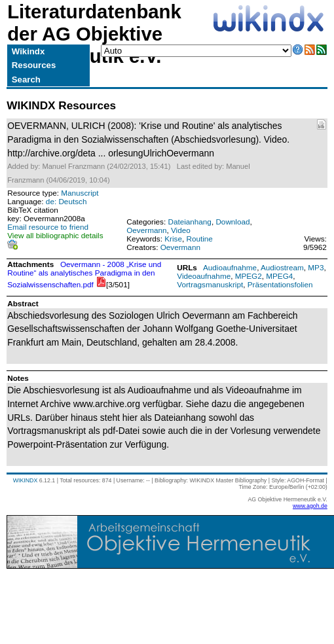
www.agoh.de (310, 506)
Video (181, 230)
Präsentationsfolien (280, 284)
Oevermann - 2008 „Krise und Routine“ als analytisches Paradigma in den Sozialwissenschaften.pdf (84, 274)
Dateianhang (189, 222)
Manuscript (80, 193)
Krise (173, 239)
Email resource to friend (48, 227)
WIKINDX (26, 480)
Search (26, 80)
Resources (34, 65)
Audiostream (282, 267)
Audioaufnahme (230, 267)
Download (232, 222)
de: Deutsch (66, 201)
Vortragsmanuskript (210, 284)
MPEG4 (279, 276)
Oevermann (146, 230)
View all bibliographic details (55, 235)
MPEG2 (249, 276)
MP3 (316, 267)
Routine (199, 239)
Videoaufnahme (204, 276)
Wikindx (28, 51)
